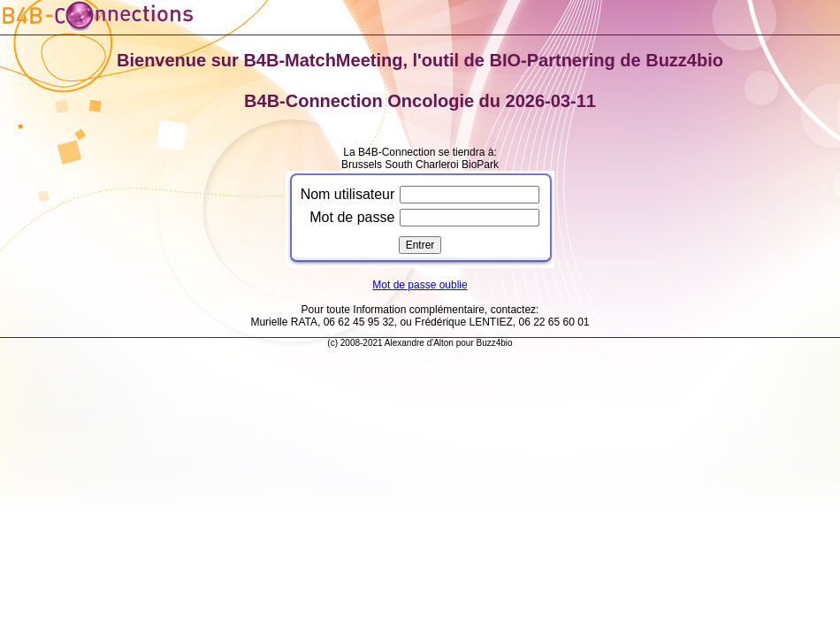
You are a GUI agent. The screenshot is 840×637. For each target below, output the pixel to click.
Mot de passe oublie (420, 285)
